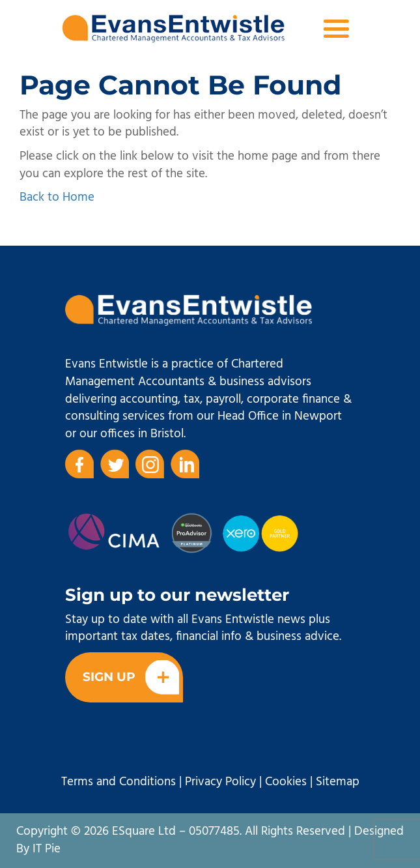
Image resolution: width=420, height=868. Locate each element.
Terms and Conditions (119, 782)
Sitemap (338, 782)
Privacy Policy (220, 782)
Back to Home (57, 197)
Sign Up (131, 677)
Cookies (286, 782)
